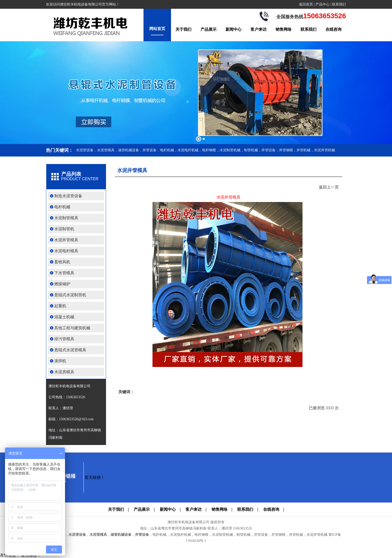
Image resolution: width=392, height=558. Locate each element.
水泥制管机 (64, 229)
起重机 (60, 306)
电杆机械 (62, 207)
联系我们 (339, 4)
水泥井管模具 (66, 240)
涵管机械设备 (121, 535)
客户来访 (258, 29)
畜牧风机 (62, 262)
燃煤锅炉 (62, 284)
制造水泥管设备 (68, 196)
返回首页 (306, 4)
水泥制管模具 (66, 218)
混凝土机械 (64, 317)
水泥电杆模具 (66, 251)
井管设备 (142, 535)
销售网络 (283, 29)
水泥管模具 (98, 535)
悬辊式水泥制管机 (70, 295)
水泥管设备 (77, 535)
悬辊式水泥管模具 (70, 350)
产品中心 (322, 4)
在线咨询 (333, 29)
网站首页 (157, 29)
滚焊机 (60, 361)
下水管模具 (64, 273)
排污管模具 (64, 339)
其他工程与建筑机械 (72, 328)
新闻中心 (233, 29)
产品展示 (208, 29)
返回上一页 (329, 187)
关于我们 (183, 29)
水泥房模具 (64, 372)
